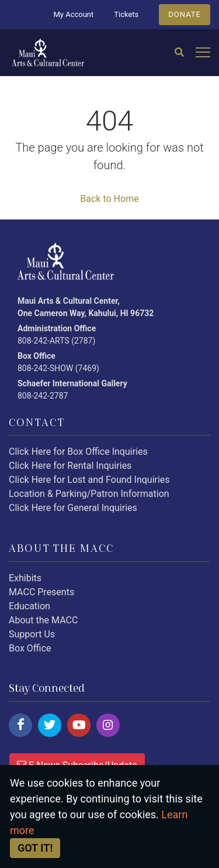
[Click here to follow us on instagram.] (108, 725)
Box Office (30, 648)
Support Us (32, 634)
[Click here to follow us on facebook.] (20, 725)
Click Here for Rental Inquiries (70, 466)
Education (29, 606)
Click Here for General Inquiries (73, 508)
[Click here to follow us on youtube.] (79, 725)
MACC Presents (41, 592)
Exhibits (25, 578)
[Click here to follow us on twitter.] (50, 725)
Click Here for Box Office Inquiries (78, 452)
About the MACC (43, 620)
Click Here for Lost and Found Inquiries (89, 480)
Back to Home (109, 199)
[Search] (179, 53)
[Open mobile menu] (203, 53)
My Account (73, 14)
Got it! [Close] (35, 848)
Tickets (126, 14)
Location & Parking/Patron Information (89, 494)
